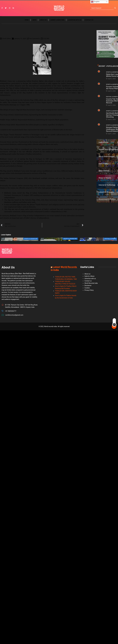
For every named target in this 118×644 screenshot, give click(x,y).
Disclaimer (88, 286)
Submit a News (89, 276)
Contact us (89, 20)
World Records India (91, 283)
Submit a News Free (57, 20)
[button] (56, 239)
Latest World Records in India (64, 268)
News (34, 20)
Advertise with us (75, 20)
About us (43, 20)
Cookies (87, 288)
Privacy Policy (89, 290)
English (95, 2)
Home (27, 20)
